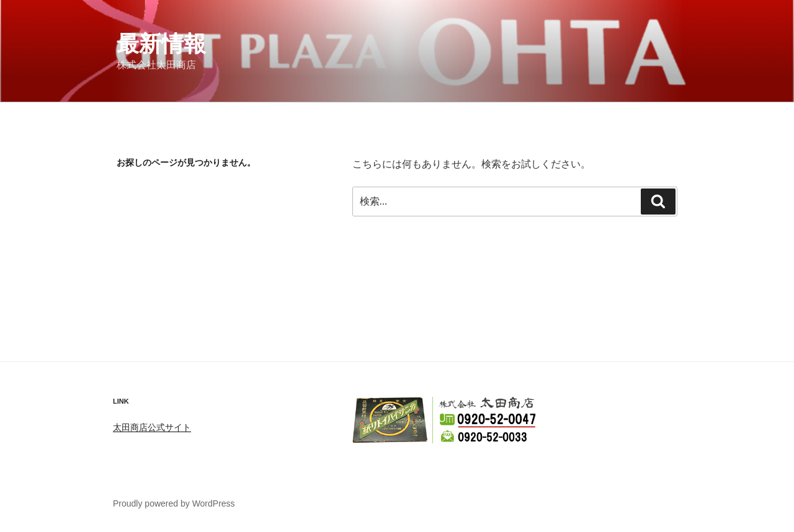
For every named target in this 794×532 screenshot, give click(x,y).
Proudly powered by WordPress (174, 503)
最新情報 (161, 44)
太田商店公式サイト (152, 427)
